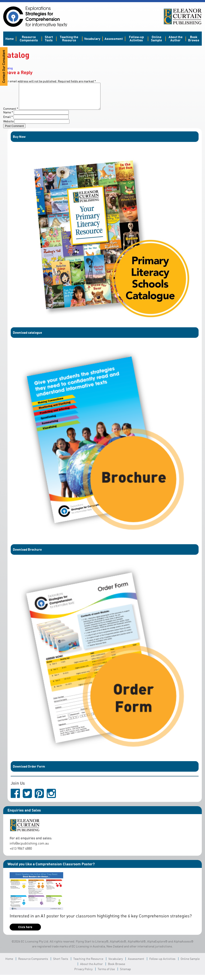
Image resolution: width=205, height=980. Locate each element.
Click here (25, 932)
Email (8, 122)
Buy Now (19, 142)
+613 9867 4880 (21, 854)
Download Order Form (29, 771)
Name (8, 117)
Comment (11, 114)
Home (10, 39)
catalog (8, 68)
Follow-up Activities (136, 38)
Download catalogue (27, 338)
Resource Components (29, 38)
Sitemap (125, 974)
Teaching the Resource (69, 38)
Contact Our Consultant (4, 66)
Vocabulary (92, 39)
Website (8, 126)
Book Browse (194, 38)
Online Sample (156, 38)
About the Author (176, 38)
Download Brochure (27, 555)
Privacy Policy (83, 974)
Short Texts (49, 38)
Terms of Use (106, 974)
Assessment (114, 39)
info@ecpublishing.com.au (29, 848)
